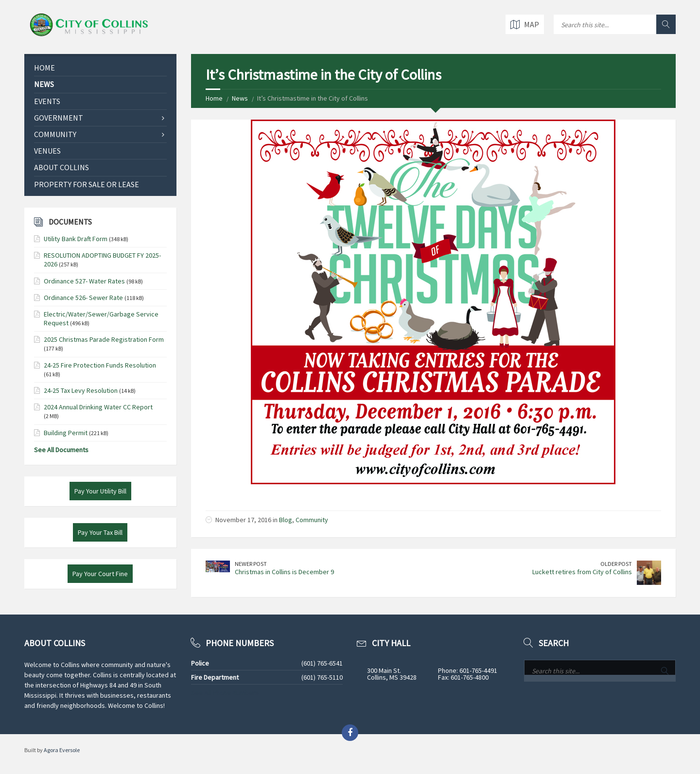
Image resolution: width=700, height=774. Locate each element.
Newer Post (251, 564)
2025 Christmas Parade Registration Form (104, 339)
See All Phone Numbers (225, 693)
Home (214, 98)
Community (312, 520)
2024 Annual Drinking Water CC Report (98, 407)
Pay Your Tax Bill (100, 532)
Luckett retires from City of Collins (582, 572)
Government (59, 118)
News (240, 98)
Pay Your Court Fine (100, 574)
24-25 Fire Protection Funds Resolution (100, 365)
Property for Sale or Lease (87, 184)
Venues (47, 151)
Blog (286, 520)
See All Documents (61, 450)
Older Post (616, 564)
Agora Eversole (62, 750)
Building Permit (66, 433)
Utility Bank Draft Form (76, 239)
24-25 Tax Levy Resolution (81, 390)
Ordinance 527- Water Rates (84, 281)
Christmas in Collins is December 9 (284, 572)
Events (47, 101)
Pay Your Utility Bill (100, 491)
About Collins (61, 167)
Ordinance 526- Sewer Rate (83, 298)
